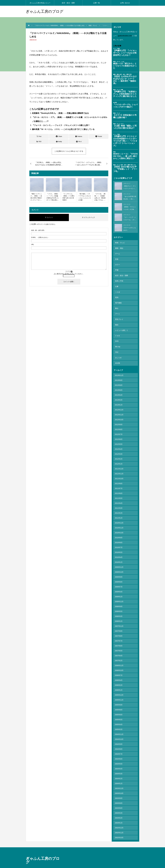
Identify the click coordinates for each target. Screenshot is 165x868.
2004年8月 (119, 736)
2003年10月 (119, 781)
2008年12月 (119, 589)
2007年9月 (119, 618)
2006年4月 (119, 667)
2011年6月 (119, 481)
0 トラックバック (89, 217)
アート (117, 306)
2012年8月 (119, 417)
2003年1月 (119, 810)
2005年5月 (119, 707)
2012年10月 (119, 407)
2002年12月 (119, 815)
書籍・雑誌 (119, 247)
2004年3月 (119, 761)
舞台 (117, 301)
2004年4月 (119, 756)
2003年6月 (119, 795)
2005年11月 (119, 687)
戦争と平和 (119, 277)
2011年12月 (119, 456)
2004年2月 (119, 766)
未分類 (117, 351)
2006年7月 (119, 662)
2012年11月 (119, 402)
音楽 (117, 257)
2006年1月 (119, 677)
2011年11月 (119, 461)
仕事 (117, 282)
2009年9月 (119, 564)
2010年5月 (119, 540)
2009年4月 (119, 579)
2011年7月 (119, 476)
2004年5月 (119, 751)
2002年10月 (119, 825)
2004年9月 (119, 731)
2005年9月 (119, 692)
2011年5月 (119, 485)
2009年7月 (119, 574)
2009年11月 (119, 554)
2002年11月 (119, 820)
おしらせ (118, 346)
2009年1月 (119, 584)
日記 (117, 341)
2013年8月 (119, 372)
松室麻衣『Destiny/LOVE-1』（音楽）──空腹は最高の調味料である (60, 113)
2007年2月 (119, 648)
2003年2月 (119, 805)
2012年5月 (119, 431)
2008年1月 (119, 608)
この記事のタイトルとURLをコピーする (69, 151)
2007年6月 (119, 633)
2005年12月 (119, 682)
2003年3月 (119, 800)
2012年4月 (119, 436)
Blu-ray (117, 336)
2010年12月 (119, 510)
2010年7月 (119, 535)
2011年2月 (119, 500)
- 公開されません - (40, 237)
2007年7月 (119, 628)
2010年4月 (119, 544)
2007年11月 (119, 613)
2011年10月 (119, 466)
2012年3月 (119, 441)
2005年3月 (119, 717)
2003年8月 (119, 790)
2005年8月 (119, 697)
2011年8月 (119, 471)
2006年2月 (119, 672)
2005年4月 (119, 712)
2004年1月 (119, 771)
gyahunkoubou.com (125, 36)
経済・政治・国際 (68, 3)
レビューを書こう (121, 321)
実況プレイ (119, 311)
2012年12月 (119, 397)
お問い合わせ (125, 3)
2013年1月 (119, 392)
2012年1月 (119, 451)
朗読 (117, 316)
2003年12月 (119, 776)
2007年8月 (119, 623)
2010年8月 (119, 530)
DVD (117, 331)
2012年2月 (119, 446)
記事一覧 (97, 3)
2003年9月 (119, 785)
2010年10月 (119, 520)
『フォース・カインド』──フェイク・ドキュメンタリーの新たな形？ (61, 125)
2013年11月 (119, 363)
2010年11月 (119, 515)
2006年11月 (119, 653)
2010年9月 (119, 525)
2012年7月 (119, 422)
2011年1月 (119, 505)
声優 (117, 267)
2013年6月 (119, 377)
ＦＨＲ (117, 326)
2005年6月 (119, 702)
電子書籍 (118, 297)
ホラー (117, 262)
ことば (117, 287)
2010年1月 (119, 549)
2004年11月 (119, 722)
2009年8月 (119, 569)
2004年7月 (119, 741)
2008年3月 (119, 603)
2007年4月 (119, 643)
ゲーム (117, 252)
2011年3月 (119, 495)
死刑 (117, 292)
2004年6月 (119, 746)
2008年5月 (119, 599)
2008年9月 (119, 594)
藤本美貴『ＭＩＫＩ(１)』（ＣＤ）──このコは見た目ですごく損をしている (63, 129)
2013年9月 (119, 367)
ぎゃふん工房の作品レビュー (40, 3)
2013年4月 (119, 382)
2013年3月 (119, 387)
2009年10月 (119, 559)
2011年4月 (119, 490)
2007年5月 (119, 638)
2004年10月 (119, 726)
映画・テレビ (120, 242)
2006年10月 (119, 658)
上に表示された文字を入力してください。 (69, 274)
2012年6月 (119, 426)
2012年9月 (119, 412)
